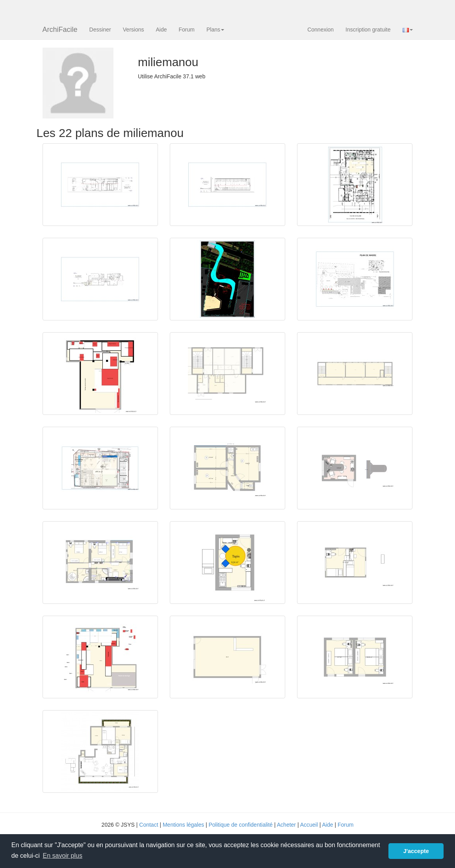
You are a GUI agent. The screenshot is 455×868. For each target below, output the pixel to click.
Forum (187, 30)
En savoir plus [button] (62, 856)
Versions (134, 30)
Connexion (320, 30)
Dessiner (100, 30)
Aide (161, 30)
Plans (215, 30)
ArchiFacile (60, 30)
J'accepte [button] (416, 851)
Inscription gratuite (368, 30)
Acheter (286, 825)
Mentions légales (183, 825)
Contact (149, 825)
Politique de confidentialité (240, 825)
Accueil (309, 825)
